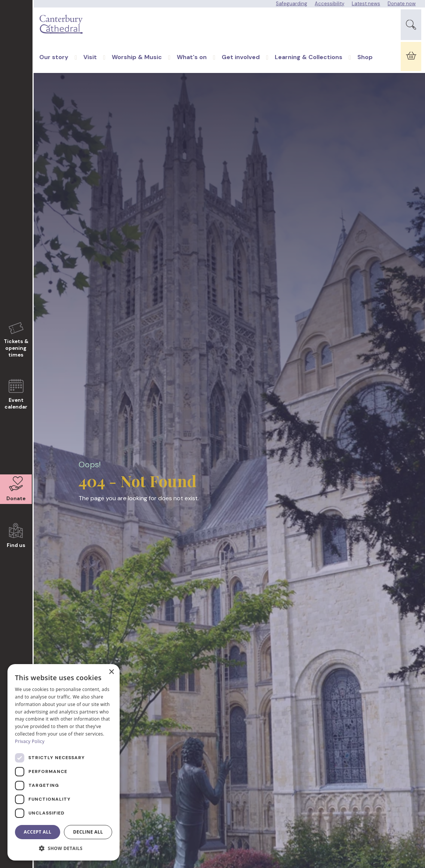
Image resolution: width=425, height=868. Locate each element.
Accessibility (329, 4)
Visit (90, 65)
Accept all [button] (38, 832)
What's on (192, 65)
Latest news (366, 4)
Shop (365, 65)
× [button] (111, 672)
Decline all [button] (88, 832)
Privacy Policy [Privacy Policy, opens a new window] (30, 741)
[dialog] (64, 762)
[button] (64, 849)
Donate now (402, 4)
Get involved (241, 65)
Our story (54, 65)
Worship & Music (137, 65)
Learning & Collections (309, 65)
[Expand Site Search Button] (411, 27)
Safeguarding (292, 4)
